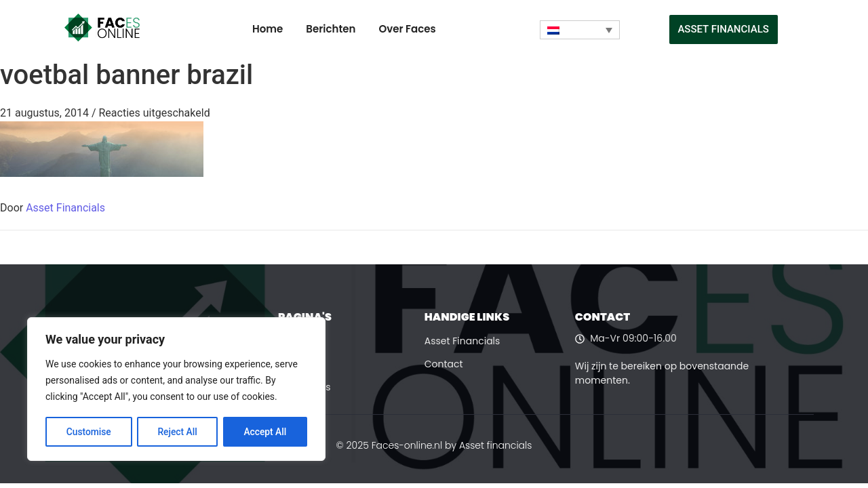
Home (268, 29)
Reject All (177, 432)
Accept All (265, 432)
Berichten (331, 29)
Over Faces (407, 29)
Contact (444, 364)
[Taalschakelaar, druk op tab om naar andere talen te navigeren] (580, 30)
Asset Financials (65, 208)
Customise (88, 432)
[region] (176, 390)
